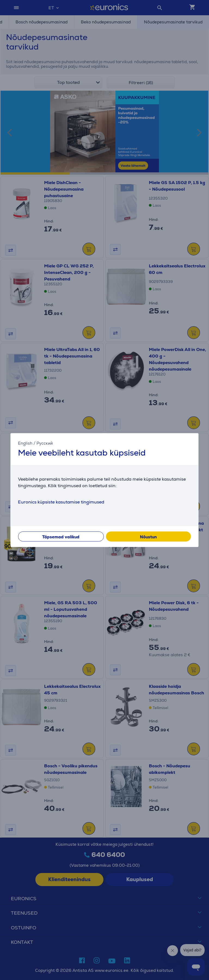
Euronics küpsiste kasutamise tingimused (61, 502)
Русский (45, 443)
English (25, 443)
